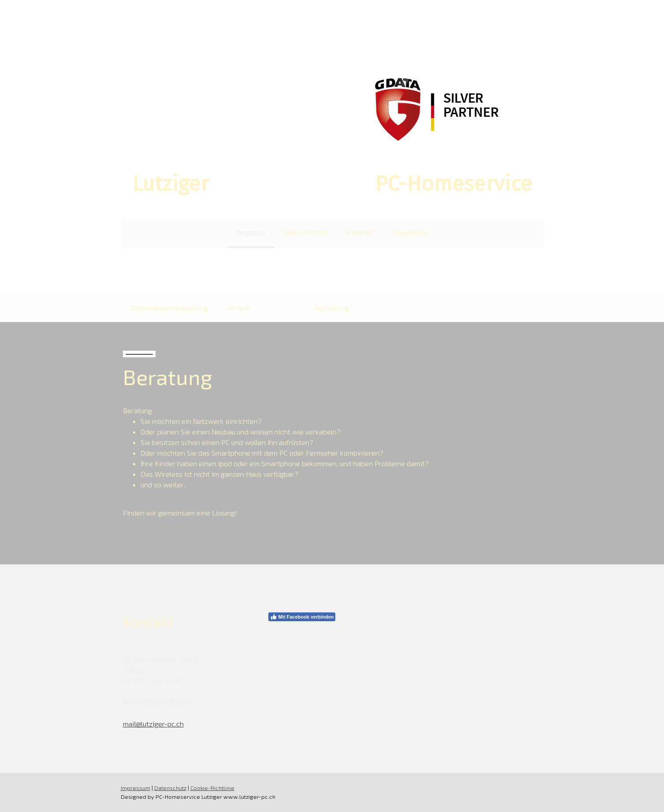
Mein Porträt (306, 232)
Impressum (135, 788)
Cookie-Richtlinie (212, 788)
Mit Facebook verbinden (302, 617)
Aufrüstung (332, 308)
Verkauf (238, 308)
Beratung (282, 308)
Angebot (251, 232)
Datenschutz (170, 788)
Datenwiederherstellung (169, 308)
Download (410, 232)
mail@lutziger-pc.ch (153, 724)
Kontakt (360, 232)
